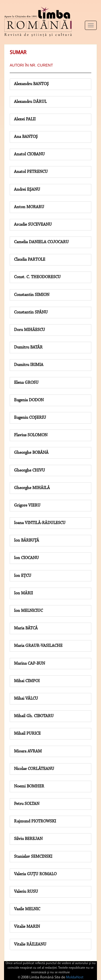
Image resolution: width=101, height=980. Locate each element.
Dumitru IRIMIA (29, 365)
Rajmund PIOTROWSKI (35, 821)
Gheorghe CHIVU (29, 470)
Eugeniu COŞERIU (30, 418)
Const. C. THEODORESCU (37, 277)
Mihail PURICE (27, 734)
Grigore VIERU (27, 505)
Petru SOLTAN (27, 804)
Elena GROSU (26, 383)
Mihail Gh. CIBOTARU (34, 716)
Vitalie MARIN (27, 927)
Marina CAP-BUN (29, 664)
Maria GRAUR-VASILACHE (38, 646)
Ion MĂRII (23, 593)
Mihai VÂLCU (26, 699)
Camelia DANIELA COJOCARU (41, 242)
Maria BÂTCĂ (26, 628)
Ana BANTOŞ (26, 137)
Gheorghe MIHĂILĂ (32, 488)
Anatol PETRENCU (31, 172)
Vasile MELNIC (27, 909)
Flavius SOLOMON (31, 435)
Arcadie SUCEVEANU (33, 225)
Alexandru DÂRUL (30, 102)
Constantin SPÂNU (31, 312)
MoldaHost (75, 977)
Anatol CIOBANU (29, 154)
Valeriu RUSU (26, 892)
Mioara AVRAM (28, 751)
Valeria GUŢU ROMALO (35, 874)
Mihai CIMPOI (27, 681)
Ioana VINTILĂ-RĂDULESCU (40, 523)
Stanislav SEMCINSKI (33, 857)
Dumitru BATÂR (28, 347)
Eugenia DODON (29, 400)
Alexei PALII (25, 119)
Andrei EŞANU (27, 190)
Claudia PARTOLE (30, 260)
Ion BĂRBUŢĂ (27, 540)
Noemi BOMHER (29, 786)
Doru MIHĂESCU (29, 330)
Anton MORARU (29, 207)
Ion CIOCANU (26, 558)
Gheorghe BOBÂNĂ (31, 453)
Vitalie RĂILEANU (30, 944)
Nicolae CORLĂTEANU (34, 769)
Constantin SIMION (32, 295)
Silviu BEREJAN (28, 839)
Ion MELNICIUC (28, 611)
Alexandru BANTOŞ (31, 84)
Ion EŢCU (23, 576)
